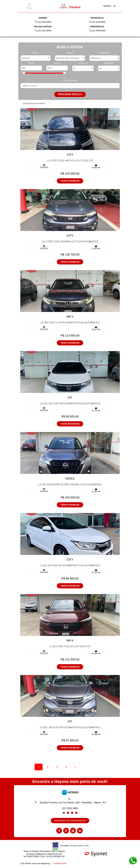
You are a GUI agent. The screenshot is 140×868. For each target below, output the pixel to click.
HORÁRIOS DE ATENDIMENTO (70, 821)
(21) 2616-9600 (43, 22)
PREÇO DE (83, 63)
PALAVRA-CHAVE (70, 81)
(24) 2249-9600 (97, 22)
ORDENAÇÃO (104, 53)
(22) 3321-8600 (43, 30)
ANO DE (31, 63)
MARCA (35, 53)
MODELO (70, 53)
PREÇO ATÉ (109, 63)
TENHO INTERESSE (70, 181)
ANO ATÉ (57, 63)
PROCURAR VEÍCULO (70, 94)
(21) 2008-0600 (97, 30)
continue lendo (60, 863)
